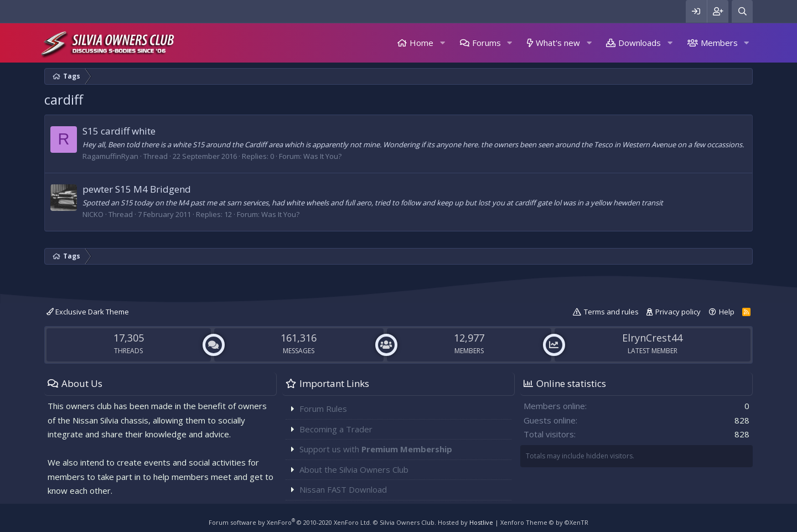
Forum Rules (323, 409)
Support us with (376, 449)
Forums (487, 43)
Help (727, 312)
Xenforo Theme (544, 522)
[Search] (742, 11)
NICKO (93, 214)
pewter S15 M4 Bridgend (137, 189)
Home (421, 43)
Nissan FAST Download (343, 489)
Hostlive (481, 522)
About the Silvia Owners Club (354, 469)
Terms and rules (611, 312)
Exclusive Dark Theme (88, 312)
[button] (442, 43)
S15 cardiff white (119, 131)
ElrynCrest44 (652, 338)
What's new (558, 43)
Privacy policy (678, 312)
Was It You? (322, 156)
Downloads (640, 43)
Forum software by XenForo (290, 522)
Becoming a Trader (336, 429)
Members (719, 43)
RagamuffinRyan (110, 156)
